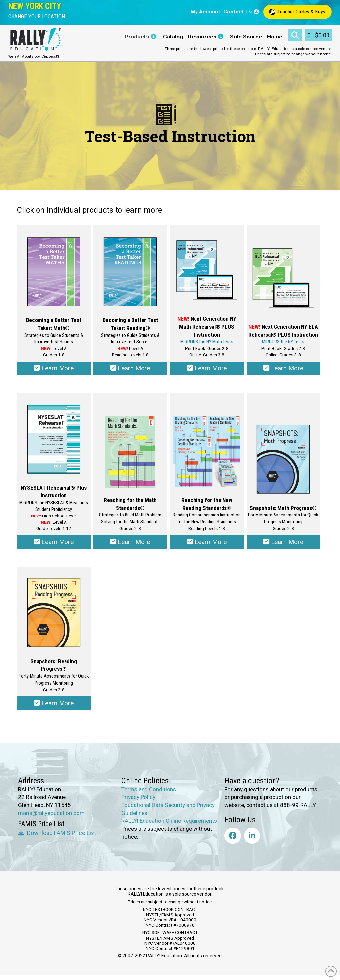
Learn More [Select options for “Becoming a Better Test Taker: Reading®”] (130, 369)
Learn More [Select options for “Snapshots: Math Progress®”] (283, 544)
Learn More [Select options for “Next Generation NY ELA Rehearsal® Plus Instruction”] (283, 369)
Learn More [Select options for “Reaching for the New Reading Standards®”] (207, 544)
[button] (37, 17)
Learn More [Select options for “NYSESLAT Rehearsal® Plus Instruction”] (54, 544)
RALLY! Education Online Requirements (169, 825)
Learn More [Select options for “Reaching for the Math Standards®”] (130, 544)
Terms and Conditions (149, 793)
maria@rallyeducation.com (51, 817)
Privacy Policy (138, 801)
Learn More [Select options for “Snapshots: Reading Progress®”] (54, 707)
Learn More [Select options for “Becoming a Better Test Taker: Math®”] (54, 369)
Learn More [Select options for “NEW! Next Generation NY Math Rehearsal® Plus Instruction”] (207, 369)
